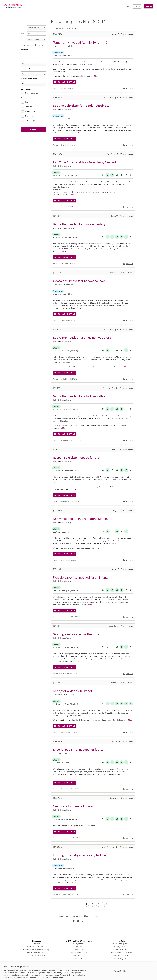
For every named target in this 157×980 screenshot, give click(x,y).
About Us (64, 916)
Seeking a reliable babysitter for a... (77, 634)
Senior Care (78, 955)
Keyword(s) (26, 50)
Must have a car (32, 93)
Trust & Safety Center (36, 947)
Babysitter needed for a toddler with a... (80, 396)
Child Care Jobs (121, 950)
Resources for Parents (36, 952)
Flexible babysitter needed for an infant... (81, 577)
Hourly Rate (26, 59)
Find (22, 27)
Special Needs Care (78, 952)
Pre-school (30, 116)
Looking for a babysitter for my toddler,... (81, 855)
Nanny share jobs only (34, 45)
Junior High (30, 121)
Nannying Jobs (121, 947)
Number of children (29, 79)
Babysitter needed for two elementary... (80, 224)
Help (128, 6)
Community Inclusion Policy (36, 950)
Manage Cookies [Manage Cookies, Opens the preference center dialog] (120, 971)
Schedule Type (27, 69)
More (96, 76)
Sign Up (148, 6)
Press (95, 916)
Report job (128, 88)
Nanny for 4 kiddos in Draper (73, 691)
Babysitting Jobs (121, 944)
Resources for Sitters (36, 955)
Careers (76, 916)
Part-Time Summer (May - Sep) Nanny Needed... (86, 162)
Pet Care (78, 958)
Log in (137, 6)
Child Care (78, 950)
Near (23, 33)
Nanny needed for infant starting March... (81, 519)
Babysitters (78, 944)
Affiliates (36, 944)
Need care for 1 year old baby (73, 806)
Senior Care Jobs (121, 955)
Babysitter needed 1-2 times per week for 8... (84, 338)
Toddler (28, 107)
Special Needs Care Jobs (121, 952)
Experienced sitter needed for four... (78, 750)
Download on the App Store (78, 931)
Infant (28, 102)
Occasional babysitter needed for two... (80, 281)
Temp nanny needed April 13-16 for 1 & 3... (82, 42)
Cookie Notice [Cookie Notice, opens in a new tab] (58, 977)
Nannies (78, 947)
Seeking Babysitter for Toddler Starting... (81, 106)
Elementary (30, 111)
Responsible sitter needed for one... (78, 458)
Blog (86, 916)
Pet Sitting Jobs (121, 958)
